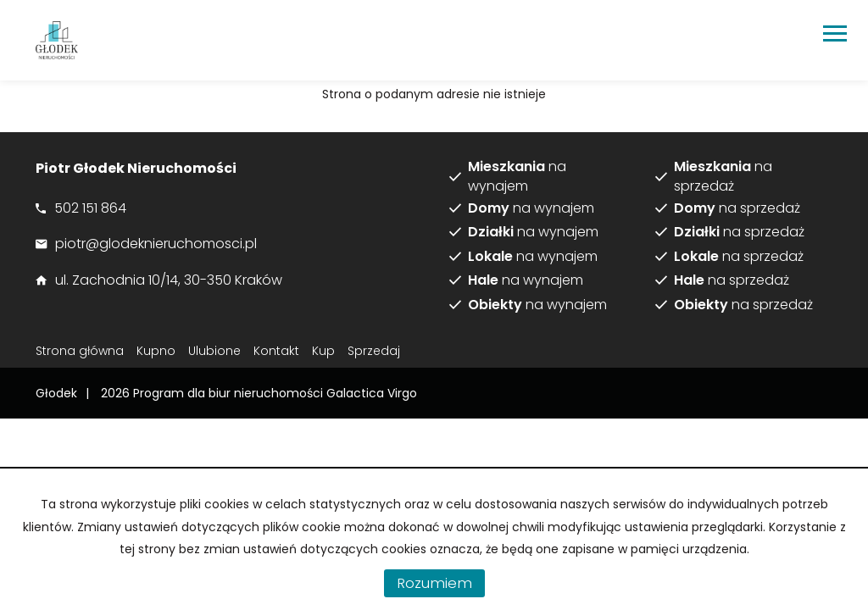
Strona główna (80, 351)
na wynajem (517, 177)
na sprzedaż (723, 177)
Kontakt (276, 351)
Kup (323, 351)
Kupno (156, 351)
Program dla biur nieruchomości (230, 393)
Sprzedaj (374, 351)
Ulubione (214, 351)
